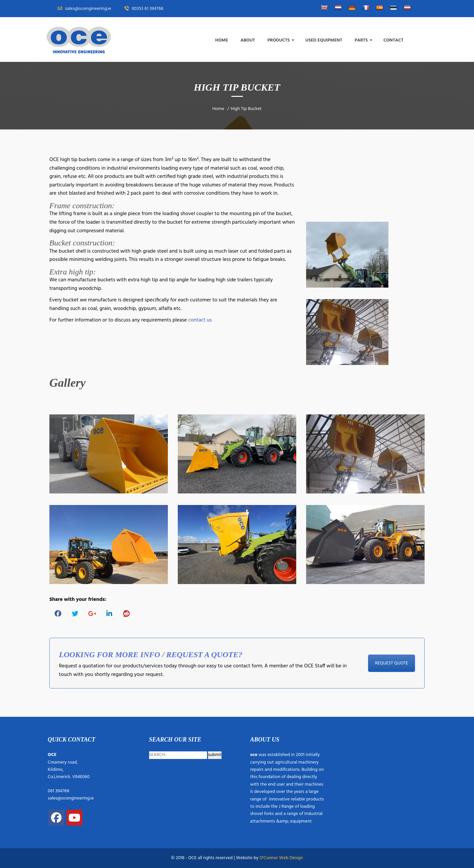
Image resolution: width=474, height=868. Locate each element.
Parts (363, 40)
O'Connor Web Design (281, 858)
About (249, 40)
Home (222, 40)
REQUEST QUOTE (392, 663)
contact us (200, 320)
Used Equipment (324, 40)
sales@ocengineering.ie (71, 798)
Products (281, 40)
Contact (394, 40)
